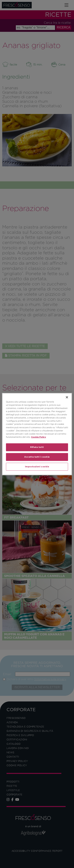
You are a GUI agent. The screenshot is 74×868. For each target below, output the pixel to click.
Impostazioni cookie (37, 466)
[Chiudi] (67, 397)
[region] (37, 434)
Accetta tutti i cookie (37, 457)
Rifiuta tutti (37, 447)
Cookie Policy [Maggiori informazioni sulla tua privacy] (39, 437)
